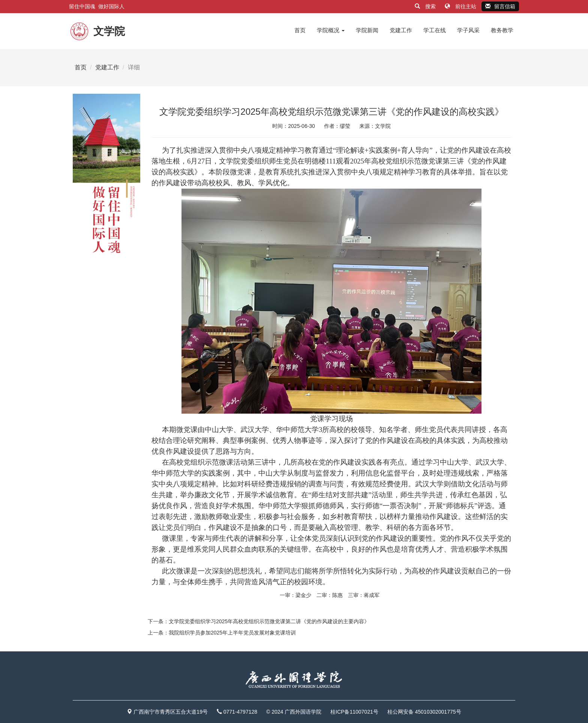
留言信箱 (500, 6)
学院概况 (331, 30)
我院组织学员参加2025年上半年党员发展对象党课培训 (232, 633)
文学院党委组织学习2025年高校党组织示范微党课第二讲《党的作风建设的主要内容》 (269, 621)
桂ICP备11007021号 (354, 712)
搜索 (426, 6)
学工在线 (435, 30)
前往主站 (461, 6)
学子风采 (468, 30)
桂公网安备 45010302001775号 (424, 712)
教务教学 (502, 30)
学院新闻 (367, 30)
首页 (300, 30)
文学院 (383, 126)
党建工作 (401, 30)
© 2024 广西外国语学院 (294, 712)
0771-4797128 (240, 712)
